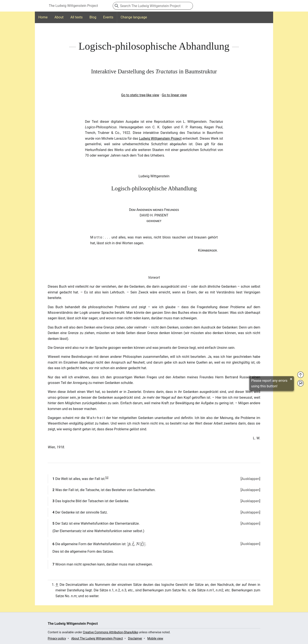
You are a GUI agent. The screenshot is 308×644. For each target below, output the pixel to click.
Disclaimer (135, 638)
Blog (93, 17)
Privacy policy (57, 638)
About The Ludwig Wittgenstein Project (97, 638)
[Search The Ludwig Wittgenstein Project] (153, 6)
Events (108, 17)
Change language (134, 17)
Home (43, 17)
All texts (76, 17)
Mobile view (155, 638)
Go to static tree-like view (140, 95)
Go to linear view (174, 95)
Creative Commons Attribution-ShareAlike (110, 632)
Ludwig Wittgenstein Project (160, 138)
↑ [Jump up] (57, 585)
